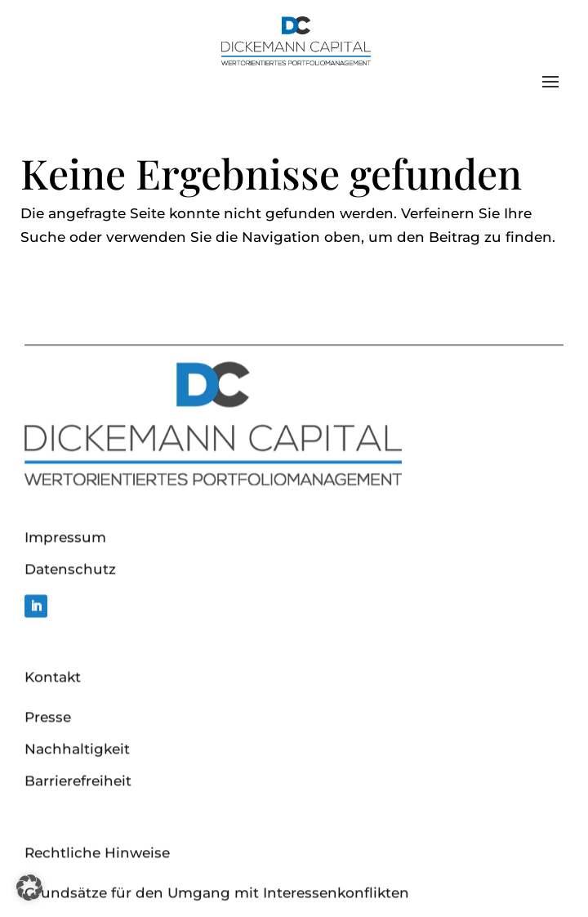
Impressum (65, 610)
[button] (29, 888)
